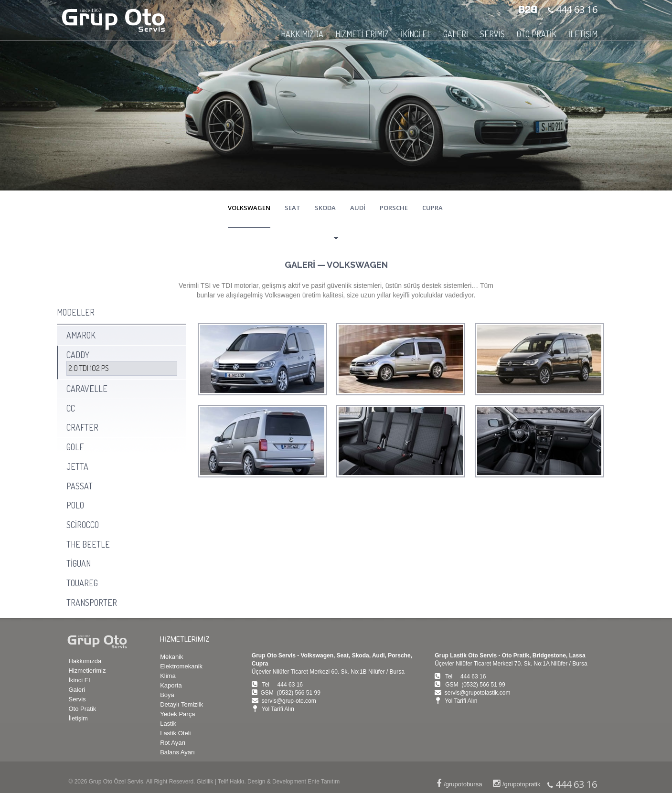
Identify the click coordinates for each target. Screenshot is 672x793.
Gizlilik (205, 782)
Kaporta (171, 685)
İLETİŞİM (583, 34)
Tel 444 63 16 (283, 685)
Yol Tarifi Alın (278, 709)
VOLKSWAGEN (249, 208)
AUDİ (358, 208)
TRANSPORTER (92, 603)
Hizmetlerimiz (87, 671)
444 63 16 (576, 9)
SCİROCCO (83, 525)
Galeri (77, 690)
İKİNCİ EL (416, 34)
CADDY (78, 355)
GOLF (75, 447)
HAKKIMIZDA (302, 34)
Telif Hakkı (231, 782)
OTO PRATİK (537, 34)
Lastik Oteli (175, 733)
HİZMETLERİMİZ (362, 34)
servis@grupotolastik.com (478, 693)
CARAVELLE (87, 389)
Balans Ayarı (177, 752)
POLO (75, 505)
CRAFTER (82, 427)
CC (71, 408)
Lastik (168, 724)
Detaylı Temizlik (181, 704)
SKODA (325, 208)
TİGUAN (79, 563)
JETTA (77, 466)
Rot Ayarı (173, 743)
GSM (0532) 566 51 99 (290, 693)
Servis (77, 699)
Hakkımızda (85, 661)
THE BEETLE (88, 544)
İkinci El (80, 680)
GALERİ (456, 34)
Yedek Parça (177, 714)
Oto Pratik (83, 709)
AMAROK (81, 335)
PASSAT (80, 486)
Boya (167, 695)
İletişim (78, 718)
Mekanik (171, 657)
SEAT (293, 208)
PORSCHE (394, 208)
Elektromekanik (181, 666)
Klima (168, 676)
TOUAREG (82, 583)
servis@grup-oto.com (288, 701)
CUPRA (432, 208)
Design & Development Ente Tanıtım (293, 782)
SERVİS (492, 34)
